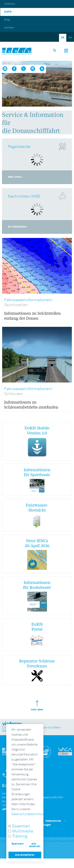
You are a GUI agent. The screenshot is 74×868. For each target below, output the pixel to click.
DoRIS (8, 12)
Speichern (18, 844)
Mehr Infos (14, 177)
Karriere (9, 28)
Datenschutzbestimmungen (30, 814)
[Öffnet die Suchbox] (55, 51)
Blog (7, 20)
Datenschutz (53, 821)
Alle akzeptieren (25, 855)
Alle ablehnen (35, 845)
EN (70, 38)
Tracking (20, 836)
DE (63, 38)
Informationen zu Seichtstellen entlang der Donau (32, 316)
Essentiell (21, 826)
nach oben (37, 706)
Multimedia (23, 831)
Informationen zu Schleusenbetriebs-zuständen (31, 404)
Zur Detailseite (17, 227)
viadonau (9, 4)
